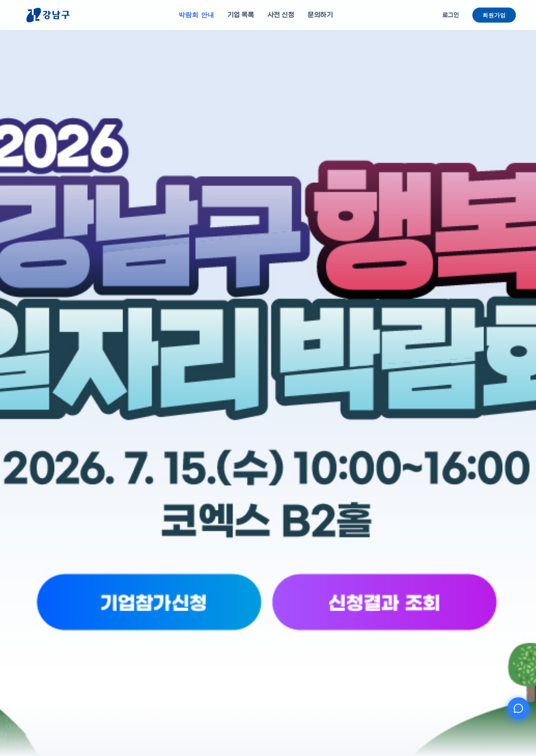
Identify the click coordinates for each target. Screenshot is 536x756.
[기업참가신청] (217, 633)
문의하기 (320, 15)
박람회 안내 (196, 15)
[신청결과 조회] (319, 633)
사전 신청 (281, 15)
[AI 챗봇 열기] (518, 708)
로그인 (451, 15)
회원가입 (494, 15)
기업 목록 (241, 15)
